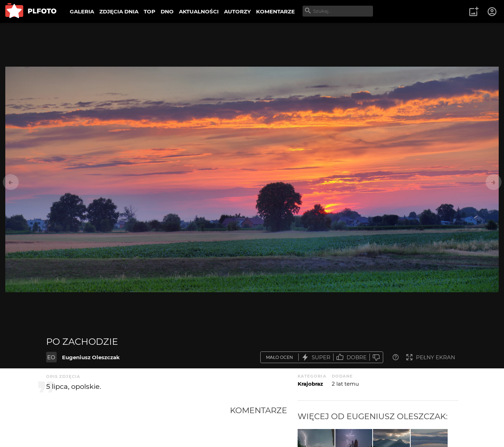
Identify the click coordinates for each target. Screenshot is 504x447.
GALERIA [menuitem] (82, 11)
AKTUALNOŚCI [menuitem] (199, 11)
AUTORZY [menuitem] (237, 11)
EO (51, 357)
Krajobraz (310, 384)
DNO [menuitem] (167, 11)
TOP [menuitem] (150, 11)
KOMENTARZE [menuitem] (275, 11)
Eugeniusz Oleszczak (91, 357)
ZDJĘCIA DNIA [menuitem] (119, 11)
